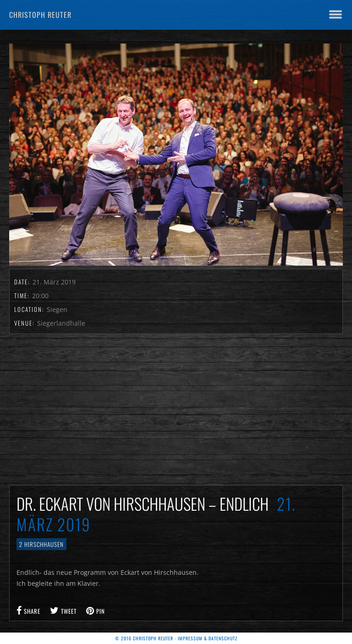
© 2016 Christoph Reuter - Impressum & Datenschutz (176, 638)
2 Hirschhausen (41, 544)
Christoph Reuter (40, 15)
